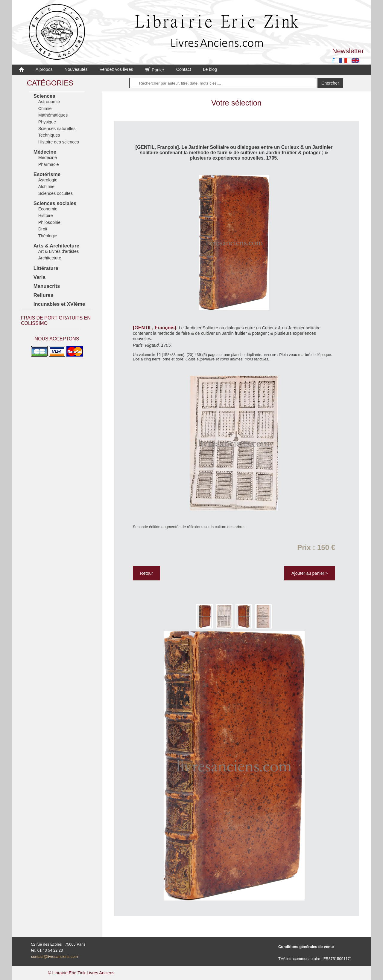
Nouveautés (76, 69)
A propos (44, 69)
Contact (184, 69)
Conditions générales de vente (306, 947)
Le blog (210, 69)
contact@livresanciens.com (54, 957)
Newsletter (348, 51)
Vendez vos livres (116, 69)
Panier (155, 70)
